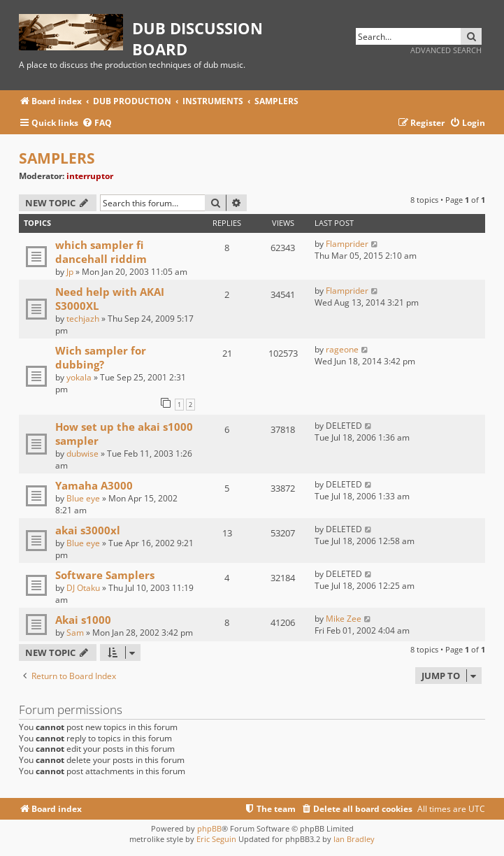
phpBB (209, 828)
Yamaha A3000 (94, 485)
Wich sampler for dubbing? (101, 357)
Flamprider (347, 244)
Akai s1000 (83, 620)
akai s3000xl (88, 530)
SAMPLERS (57, 158)
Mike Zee (344, 619)
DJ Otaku (83, 588)
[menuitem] (97, 123)
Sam (75, 633)
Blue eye (83, 498)
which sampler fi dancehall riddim (101, 252)
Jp (70, 272)
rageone (342, 349)
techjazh (83, 319)
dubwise (82, 454)
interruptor (90, 176)
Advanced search (446, 50)
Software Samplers (105, 575)
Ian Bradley (354, 839)
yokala (79, 377)
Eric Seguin (216, 839)
